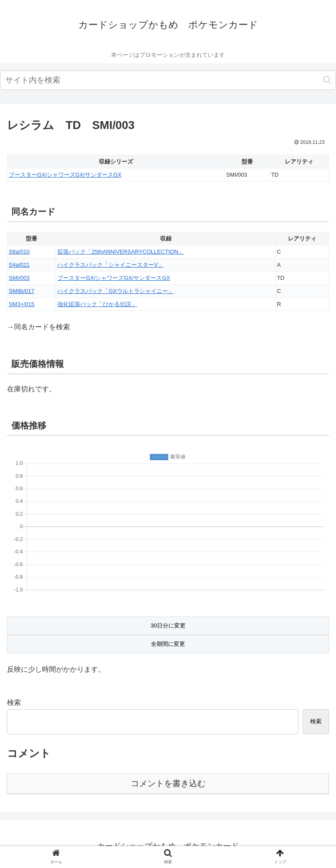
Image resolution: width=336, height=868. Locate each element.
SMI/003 (19, 278)
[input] (168, 80)
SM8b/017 (21, 291)
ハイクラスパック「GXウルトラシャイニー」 (115, 291)
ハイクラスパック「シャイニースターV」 (110, 265)
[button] (327, 80)
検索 (14, 702)
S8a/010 (19, 252)
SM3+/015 (22, 304)
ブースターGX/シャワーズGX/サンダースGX (65, 175)
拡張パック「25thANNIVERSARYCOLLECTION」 (121, 252)
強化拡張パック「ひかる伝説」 (97, 304)
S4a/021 (19, 265)
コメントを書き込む (168, 783)
